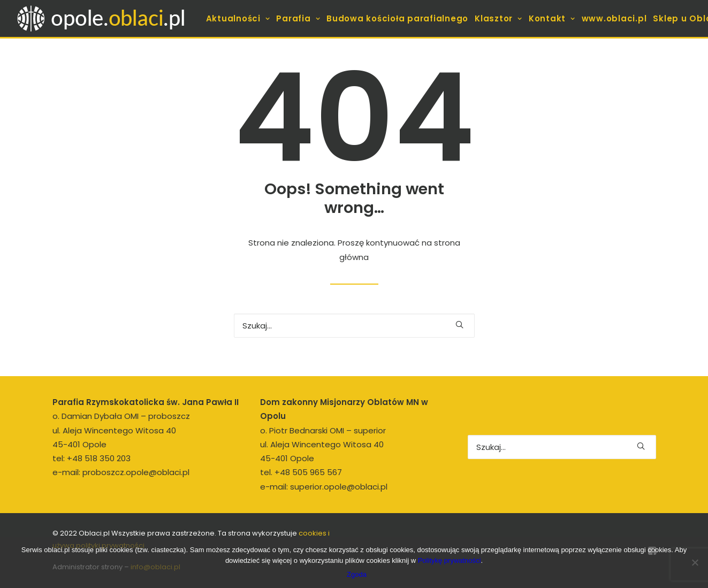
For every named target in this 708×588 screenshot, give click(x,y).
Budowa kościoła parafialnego (397, 18)
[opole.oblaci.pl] (107, 18)
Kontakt (552, 18)
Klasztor (498, 18)
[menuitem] (238, 18)
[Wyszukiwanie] (354, 326)
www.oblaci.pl (614, 18)
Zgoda (357, 574)
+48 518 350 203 (99, 458)
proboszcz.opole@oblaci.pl (136, 472)
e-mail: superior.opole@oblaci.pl (324, 487)
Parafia (298, 18)
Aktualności (238, 18)
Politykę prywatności (450, 560)
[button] (459, 324)
